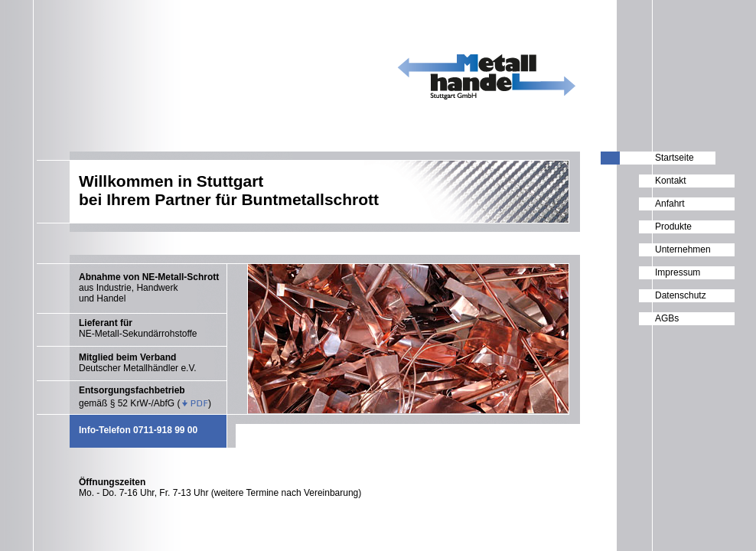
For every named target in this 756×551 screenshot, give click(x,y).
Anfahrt (670, 204)
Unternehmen (683, 249)
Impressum (678, 272)
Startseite (675, 158)
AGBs (667, 318)
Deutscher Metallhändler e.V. (138, 363)
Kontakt (671, 181)
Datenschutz (681, 295)
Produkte (673, 227)
